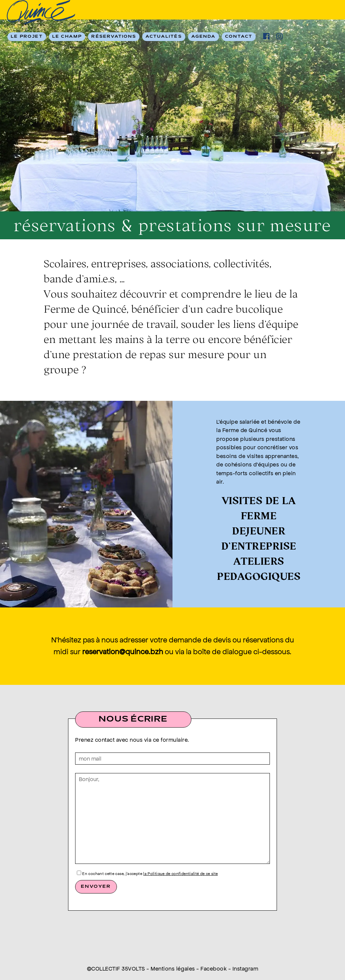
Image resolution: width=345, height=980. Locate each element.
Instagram (245, 969)
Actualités (164, 37)
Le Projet (27, 37)
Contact (239, 37)
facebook (266, 36)
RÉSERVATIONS (114, 37)
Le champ (67, 37)
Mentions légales (173, 969)
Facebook (214, 969)
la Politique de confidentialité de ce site (180, 873)
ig (279, 36)
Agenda (203, 37)
